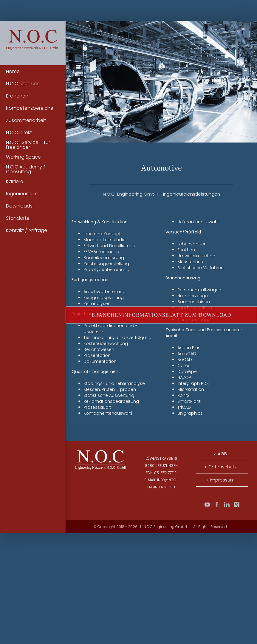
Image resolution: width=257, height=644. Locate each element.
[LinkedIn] (227, 504)
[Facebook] (217, 504)
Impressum (222, 480)
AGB (222, 454)
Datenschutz (222, 467)
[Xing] (237, 504)
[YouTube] (207, 504)
